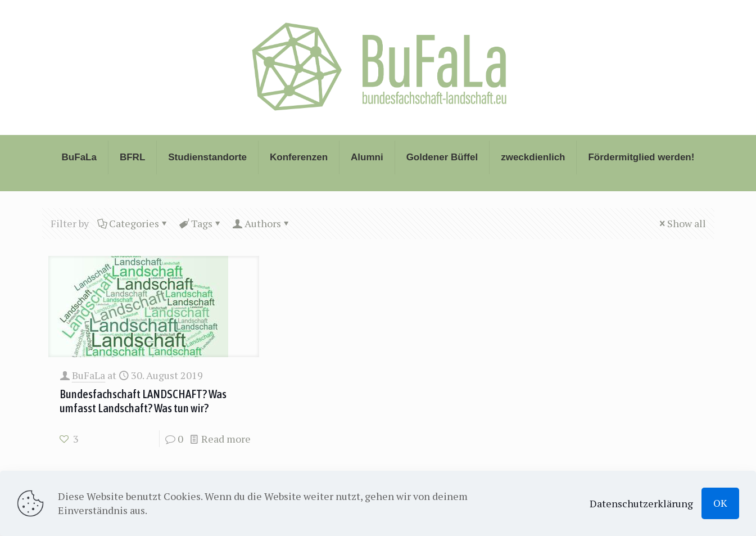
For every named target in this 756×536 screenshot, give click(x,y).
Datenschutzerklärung (641, 503)
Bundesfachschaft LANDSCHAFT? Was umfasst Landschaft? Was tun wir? (143, 401)
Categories (133, 223)
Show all (682, 223)
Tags (201, 223)
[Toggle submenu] (80, 186)
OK (720, 503)
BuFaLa (89, 375)
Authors (262, 223)
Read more (226, 439)
